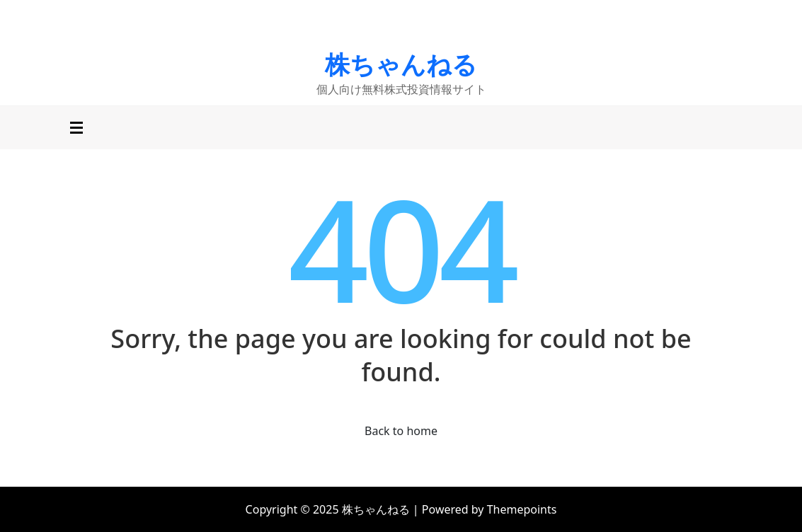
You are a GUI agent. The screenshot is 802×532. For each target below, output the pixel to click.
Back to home (401, 431)
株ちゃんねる (401, 64)
